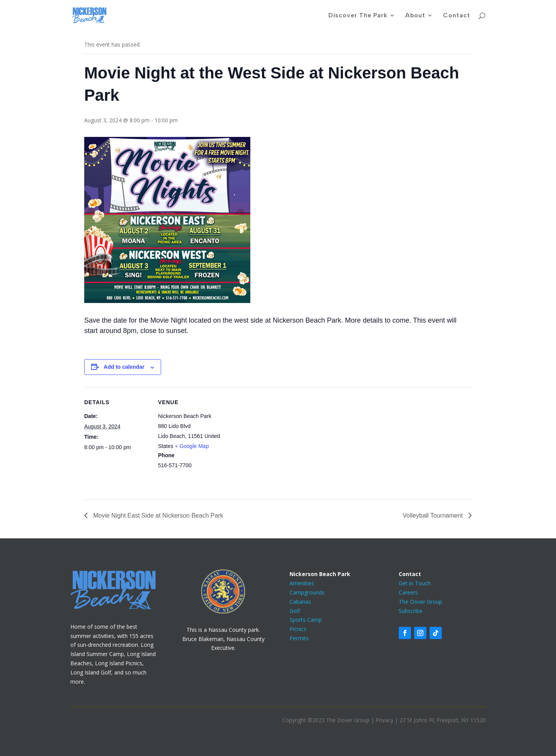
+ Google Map (192, 446)
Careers (408, 592)
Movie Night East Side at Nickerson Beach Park (157, 515)
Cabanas (300, 602)
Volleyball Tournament (434, 515)
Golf (295, 611)
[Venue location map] (272, 440)
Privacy (385, 720)
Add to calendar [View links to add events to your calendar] (124, 367)
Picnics (298, 629)
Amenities (302, 583)
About (415, 16)
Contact (457, 16)
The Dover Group (420, 602)
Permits (299, 638)
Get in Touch (415, 583)
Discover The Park (358, 16)
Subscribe (411, 611)
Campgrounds (307, 592)
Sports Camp (306, 620)
